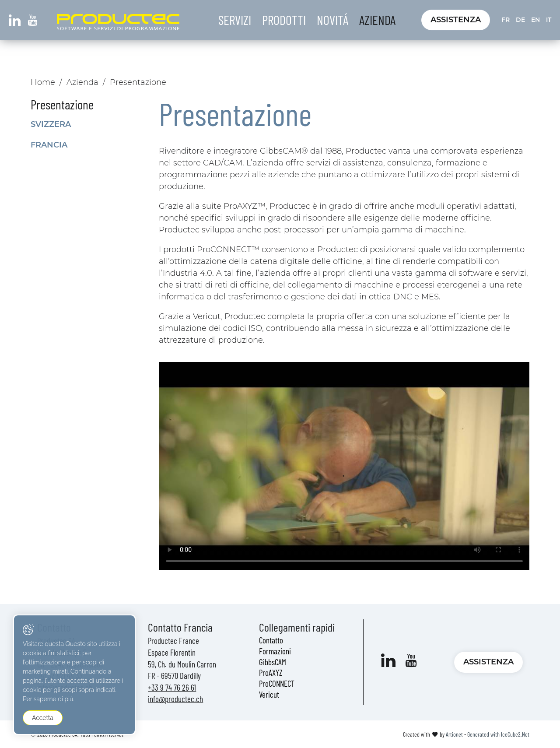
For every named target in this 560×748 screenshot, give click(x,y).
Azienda (377, 20)
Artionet (454, 734)
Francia (49, 145)
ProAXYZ (271, 672)
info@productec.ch (175, 699)
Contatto (271, 640)
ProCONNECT (277, 683)
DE (520, 20)
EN (535, 20)
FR (506, 20)
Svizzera (51, 124)
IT (549, 20)
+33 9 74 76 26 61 (172, 687)
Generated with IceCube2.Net (498, 734)
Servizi (235, 20)
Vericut (269, 694)
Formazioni (275, 651)
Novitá (332, 20)
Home (43, 82)
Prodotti (284, 20)
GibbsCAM (273, 662)
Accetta (43, 718)
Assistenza (456, 20)
